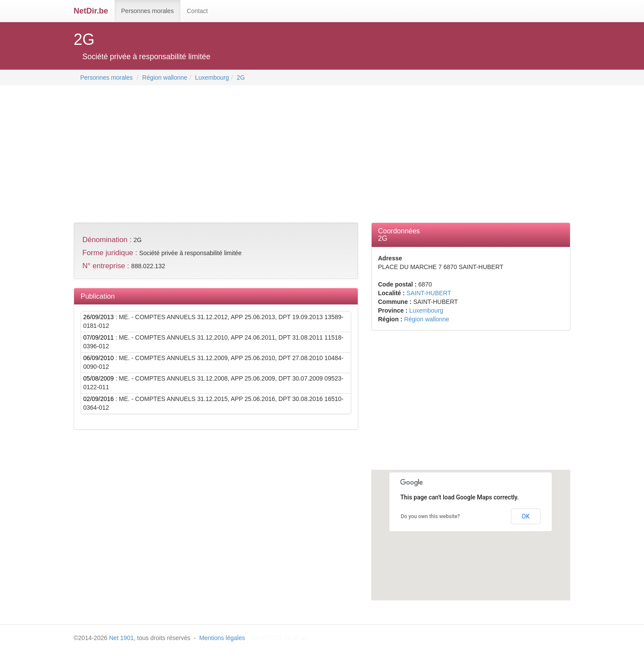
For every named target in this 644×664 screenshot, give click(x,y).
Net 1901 (121, 638)
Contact (197, 11)
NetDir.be (91, 11)
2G (241, 78)
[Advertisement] (232, 155)
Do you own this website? (430, 516)
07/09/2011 (98, 337)
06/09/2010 (98, 358)
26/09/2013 (98, 317)
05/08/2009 (98, 378)
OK (525, 516)
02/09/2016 (98, 399)
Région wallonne (165, 78)
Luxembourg (212, 78)
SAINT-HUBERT (429, 293)
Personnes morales (147, 11)
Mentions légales (222, 638)
